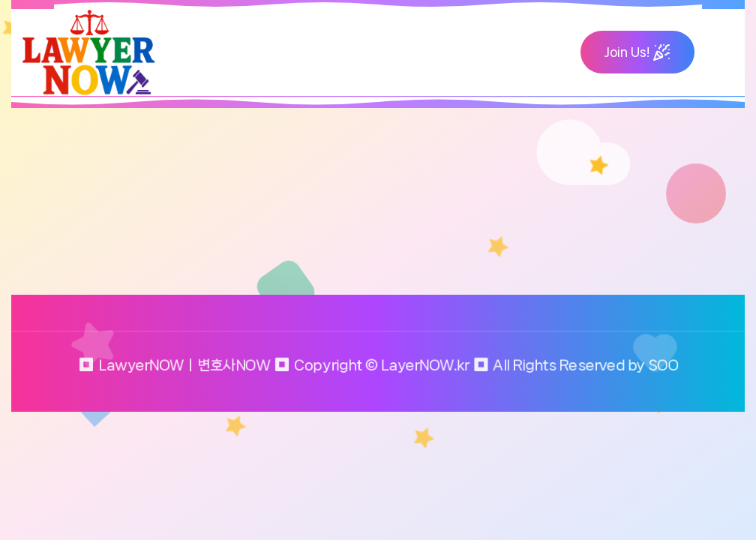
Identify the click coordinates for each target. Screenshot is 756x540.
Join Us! (637, 52)
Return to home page (109, 248)
